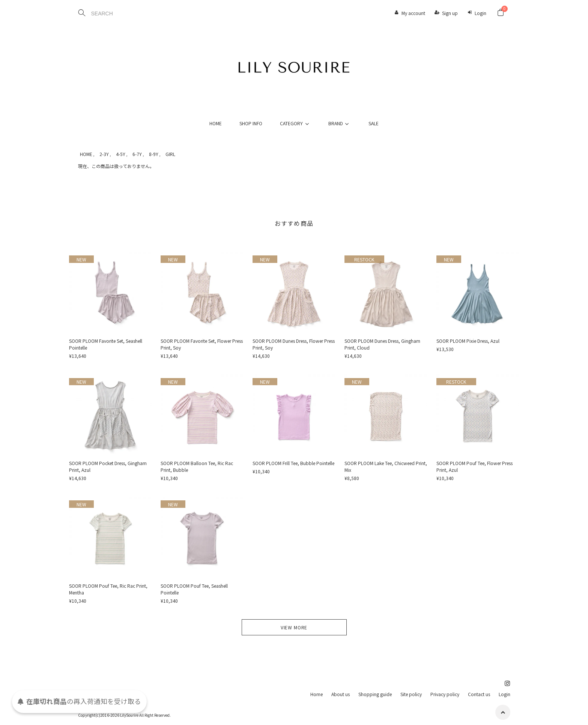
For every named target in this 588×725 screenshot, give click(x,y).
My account (413, 13)
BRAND (340, 123)
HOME (216, 123)
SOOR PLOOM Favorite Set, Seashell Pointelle (106, 344)
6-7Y (137, 154)
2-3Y (104, 154)
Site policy (411, 694)
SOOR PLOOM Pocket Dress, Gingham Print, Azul (108, 466)
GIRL (170, 154)
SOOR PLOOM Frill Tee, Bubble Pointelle (293, 463)
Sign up (450, 13)
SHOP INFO (251, 123)
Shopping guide (375, 694)
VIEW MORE (294, 627)
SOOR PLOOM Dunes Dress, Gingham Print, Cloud (382, 344)
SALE (374, 123)
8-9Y (154, 154)
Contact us (479, 694)
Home (317, 694)
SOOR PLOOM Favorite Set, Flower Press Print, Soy (202, 344)
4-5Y (121, 154)
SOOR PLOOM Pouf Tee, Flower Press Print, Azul (474, 466)
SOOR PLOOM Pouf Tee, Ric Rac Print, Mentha (108, 589)
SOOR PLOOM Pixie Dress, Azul (468, 341)
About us (341, 694)
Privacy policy (445, 694)
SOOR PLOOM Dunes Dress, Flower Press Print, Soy (294, 344)
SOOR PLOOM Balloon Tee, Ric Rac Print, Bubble (197, 466)
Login (480, 13)
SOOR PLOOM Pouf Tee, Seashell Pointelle (194, 589)
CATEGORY (295, 123)
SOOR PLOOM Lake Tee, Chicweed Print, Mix (386, 466)
